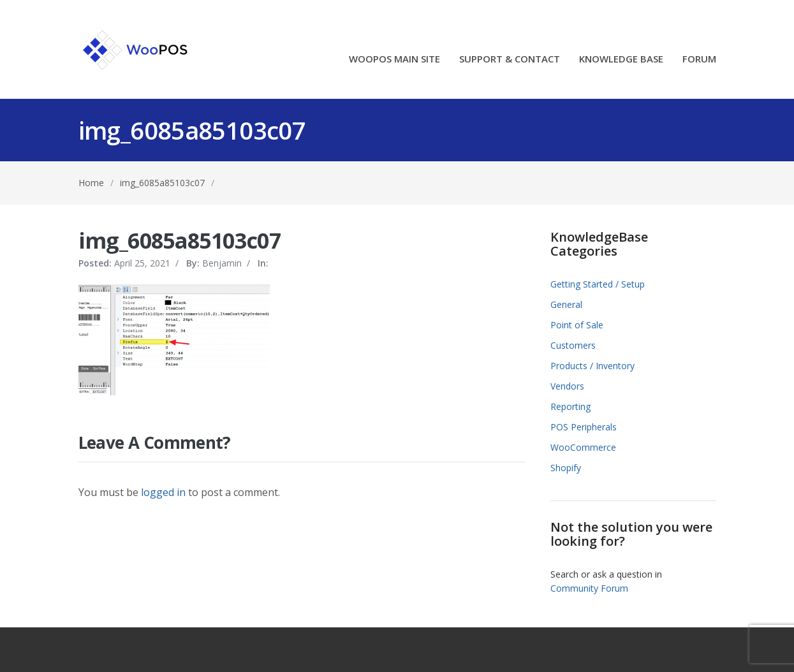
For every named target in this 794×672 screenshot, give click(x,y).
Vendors (567, 386)
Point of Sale (577, 325)
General (566, 304)
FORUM (699, 60)
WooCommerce (583, 447)
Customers (573, 345)
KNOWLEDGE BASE (621, 60)
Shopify (566, 468)
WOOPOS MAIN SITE (394, 60)
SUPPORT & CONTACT (510, 60)
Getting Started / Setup (598, 284)
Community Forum (589, 588)
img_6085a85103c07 (162, 183)
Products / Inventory (592, 366)
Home (91, 183)
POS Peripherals (584, 427)
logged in (163, 492)
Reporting (570, 406)
